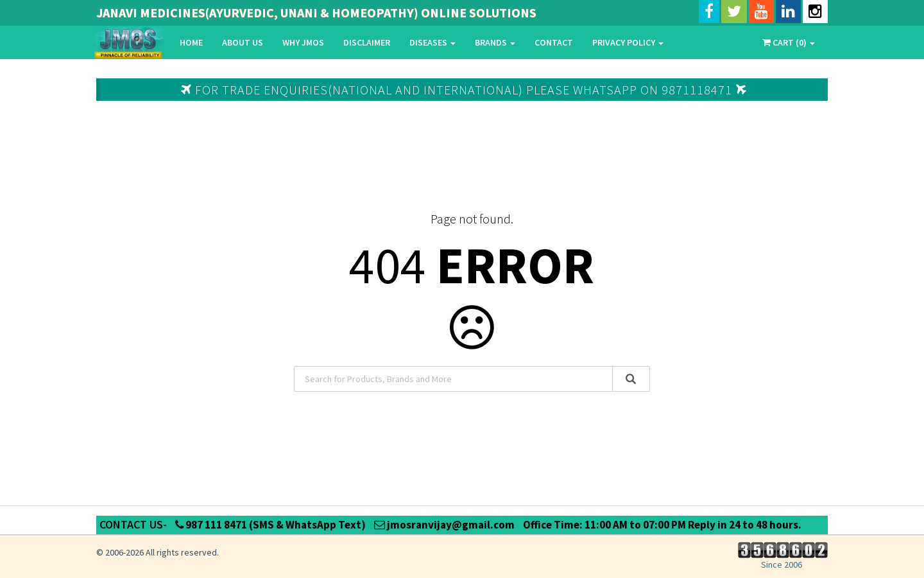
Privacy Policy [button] (628, 42)
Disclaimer (367, 42)
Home (191, 42)
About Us (243, 42)
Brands (495, 42)
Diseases (432, 42)
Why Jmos (303, 42)
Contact (554, 42)
